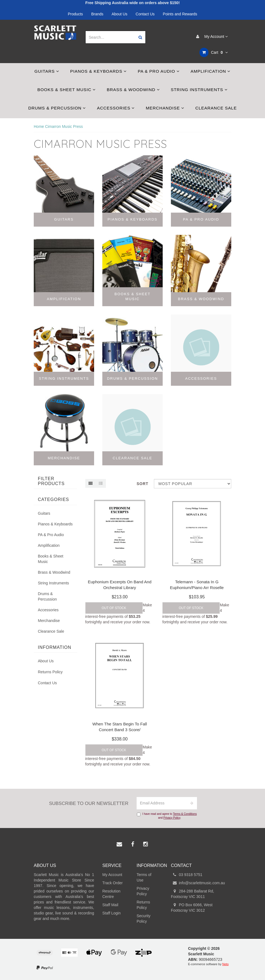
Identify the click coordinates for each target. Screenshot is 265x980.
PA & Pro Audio (159, 71)
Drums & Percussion (57, 108)
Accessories (116, 108)
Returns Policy (50, 672)
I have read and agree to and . (167, 816)
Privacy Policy (172, 818)
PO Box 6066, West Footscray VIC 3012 (192, 907)
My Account (211, 36)
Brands (97, 14)
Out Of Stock (114, 608)
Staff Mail (110, 905)
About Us (120, 14)
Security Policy (144, 919)
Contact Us (145, 14)
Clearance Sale (216, 108)
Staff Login (112, 913)
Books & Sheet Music (67, 90)
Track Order (112, 883)
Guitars (47, 71)
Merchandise (165, 108)
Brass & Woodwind (133, 90)
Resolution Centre (111, 894)
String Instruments (199, 90)
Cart (214, 52)
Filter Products (51, 481)
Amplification (211, 71)
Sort (143, 484)
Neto (225, 964)
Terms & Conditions (185, 814)
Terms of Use (144, 877)
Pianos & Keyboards (98, 71)
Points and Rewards (180, 14)
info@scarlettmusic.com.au (198, 883)
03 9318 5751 (187, 875)
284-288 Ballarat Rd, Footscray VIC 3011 (192, 894)
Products (75, 14)
